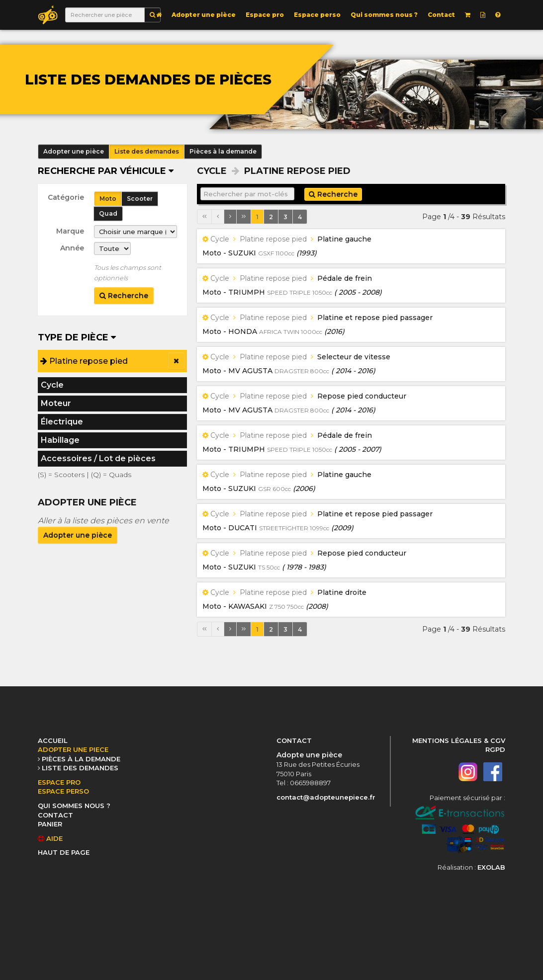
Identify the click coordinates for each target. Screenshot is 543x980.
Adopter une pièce (204, 15)
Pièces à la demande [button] (223, 151)
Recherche (124, 296)
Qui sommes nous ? (384, 15)
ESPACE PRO (59, 782)
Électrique (62, 422)
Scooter (140, 199)
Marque (70, 231)
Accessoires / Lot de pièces (98, 458)
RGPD (495, 749)
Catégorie (66, 197)
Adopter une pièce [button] (74, 151)
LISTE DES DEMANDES (80, 768)
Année (72, 248)
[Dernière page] (244, 217)
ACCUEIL (53, 740)
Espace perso (317, 15)
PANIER (50, 824)
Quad (108, 213)
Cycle (52, 385)
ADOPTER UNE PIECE (73, 749)
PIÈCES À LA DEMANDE (81, 759)
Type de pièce (77, 337)
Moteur (56, 403)
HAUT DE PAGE (64, 852)
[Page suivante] (230, 217)
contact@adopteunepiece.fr (326, 797)
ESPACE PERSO (63, 791)
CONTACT (55, 815)
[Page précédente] (218, 217)
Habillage (60, 440)
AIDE (50, 838)
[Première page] (204, 217)
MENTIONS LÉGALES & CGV (459, 740)
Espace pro (265, 15)
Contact (441, 15)
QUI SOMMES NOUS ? (74, 806)
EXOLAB (491, 867)
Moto (108, 199)
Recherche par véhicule (106, 171)
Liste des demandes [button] (147, 151)
